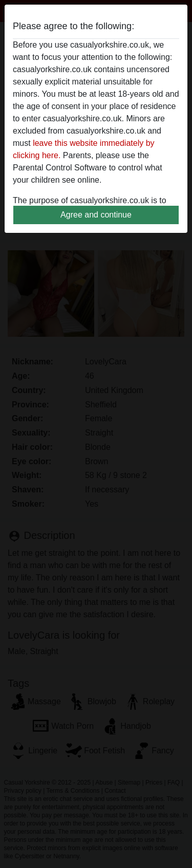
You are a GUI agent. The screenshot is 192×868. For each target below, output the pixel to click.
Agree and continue (96, 215)
